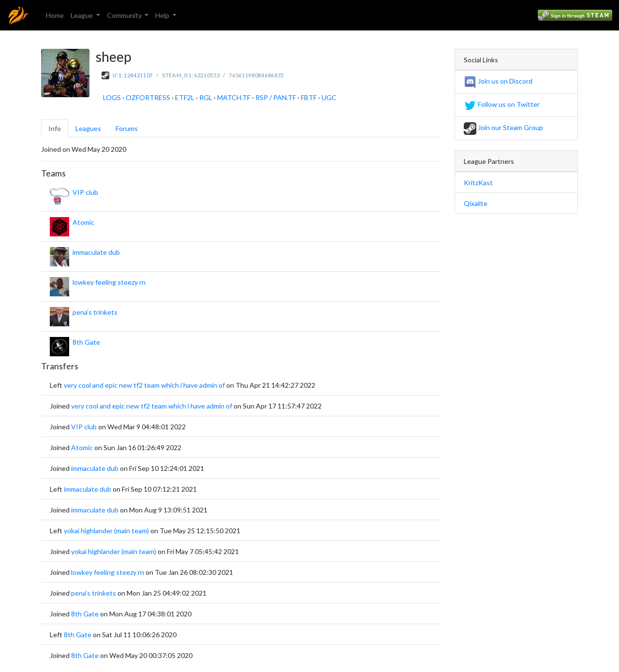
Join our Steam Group (503, 127)
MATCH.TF (234, 97)
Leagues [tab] (88, 128)
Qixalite (476, 203)
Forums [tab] (127, 128)
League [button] (82, 15)
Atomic (83, 222)
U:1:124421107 (133, 75)
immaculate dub (96, 252)
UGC (329, 97)
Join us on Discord (498, 81)
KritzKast (478, 183)
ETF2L (185, 97)
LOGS (112, 97)
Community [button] (125, 15)
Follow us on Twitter (502, 104)
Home (55, 15)
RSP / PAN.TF (276, 97)
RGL (206, 97)
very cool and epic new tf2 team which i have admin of (144, 385)
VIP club (85, 192)
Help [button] (163, 15)
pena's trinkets (95, 312)
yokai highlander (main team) (106, 531)
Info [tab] (55, 128)
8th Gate (86, 342)
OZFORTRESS (148, 97)
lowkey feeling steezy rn (109, 282)
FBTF (309, 97)
